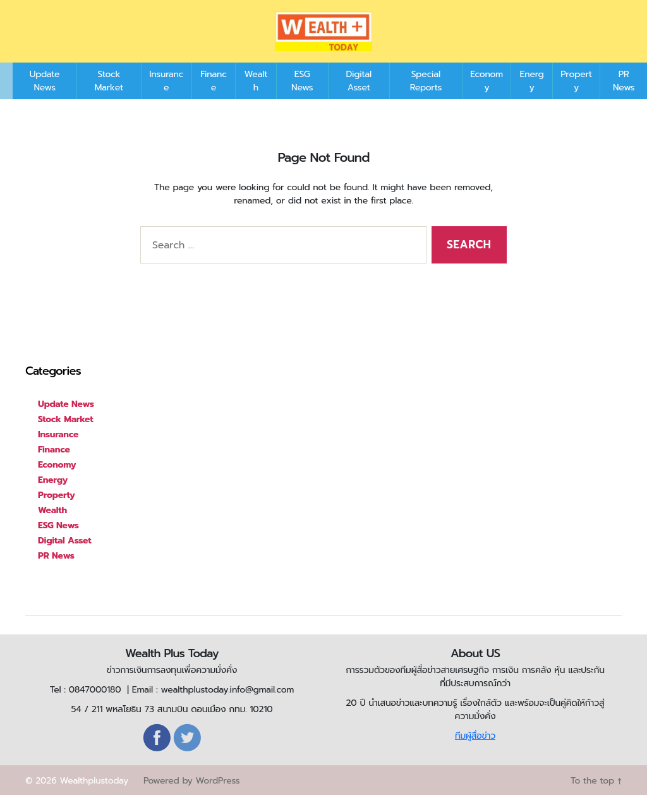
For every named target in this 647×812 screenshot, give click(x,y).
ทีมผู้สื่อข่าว (475, 753)
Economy (487, 98)
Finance (214, 98)
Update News (45, 98)
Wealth (256, 98)
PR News (624, 98)
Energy (532, 98)
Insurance (166, 98)
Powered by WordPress (191, 798)
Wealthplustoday (94, 798)
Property (576, 98)
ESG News (302, 98)
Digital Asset (359, 98)
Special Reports (426, 98)
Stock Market (109, 98)
